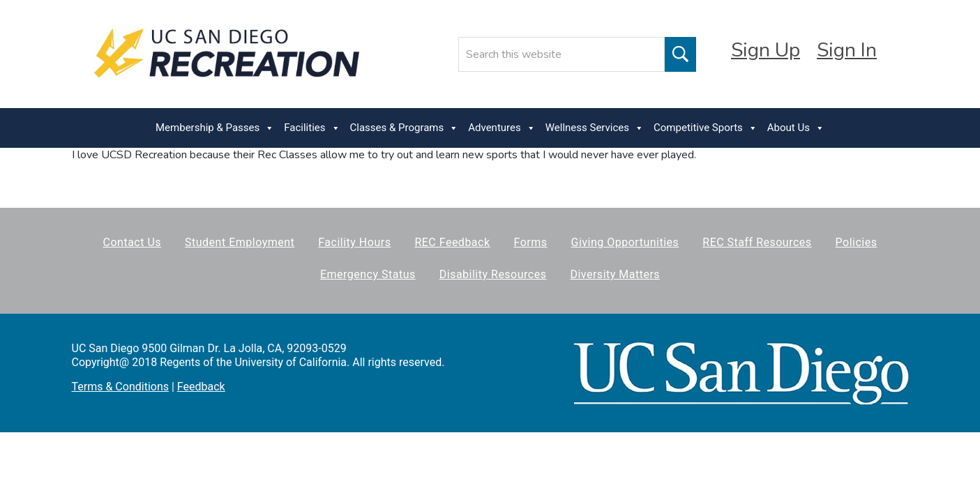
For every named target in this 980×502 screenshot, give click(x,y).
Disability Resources (493, 274)
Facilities (312, 128)
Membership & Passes (215, 128)
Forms (531, 242)
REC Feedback (452, 242)
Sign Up (766, 50)
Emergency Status (368, 274)
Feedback (201, 387)
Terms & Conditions (121, 387)
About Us (796, 128)
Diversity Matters (615, 274)
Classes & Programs (405, 128)
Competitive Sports (706, 128)
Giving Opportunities (625, 242)
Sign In (847, 50)
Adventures (502, 128)
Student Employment (240, 242)
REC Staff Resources (757, 242)
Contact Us (133, 242)
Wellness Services (595, 128)
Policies (857, 242)
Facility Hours (354, 242)
